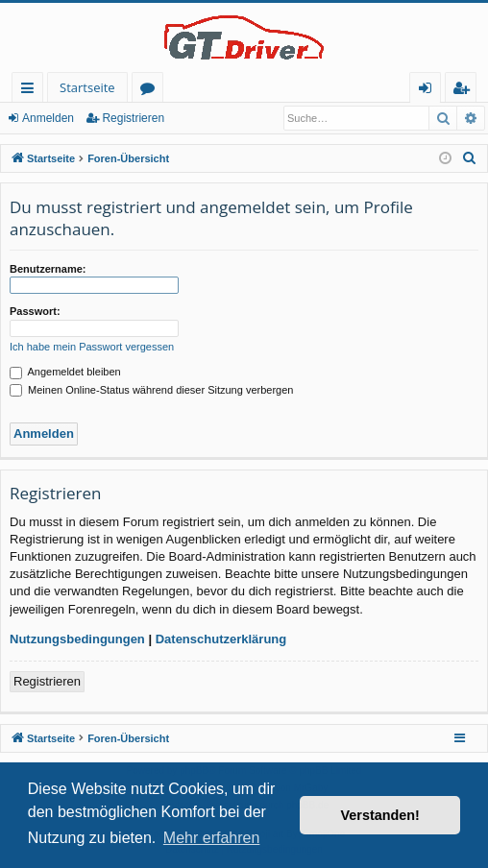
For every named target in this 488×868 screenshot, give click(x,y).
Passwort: (35, 311)
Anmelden (48, 118)
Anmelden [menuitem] (430, 91)
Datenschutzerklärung (221, 639)
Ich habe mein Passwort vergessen (92, 347)
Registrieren (133, 118)
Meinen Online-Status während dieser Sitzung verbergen (151, 390)
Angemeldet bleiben (65, 372)
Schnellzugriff (31, 91)
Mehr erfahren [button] (212, 838)
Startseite (87, 87)
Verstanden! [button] (380, 815)
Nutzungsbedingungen (77, 639)
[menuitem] (470, 158)
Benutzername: (48, 269)
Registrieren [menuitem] (465, 91)
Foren (151, 91)
